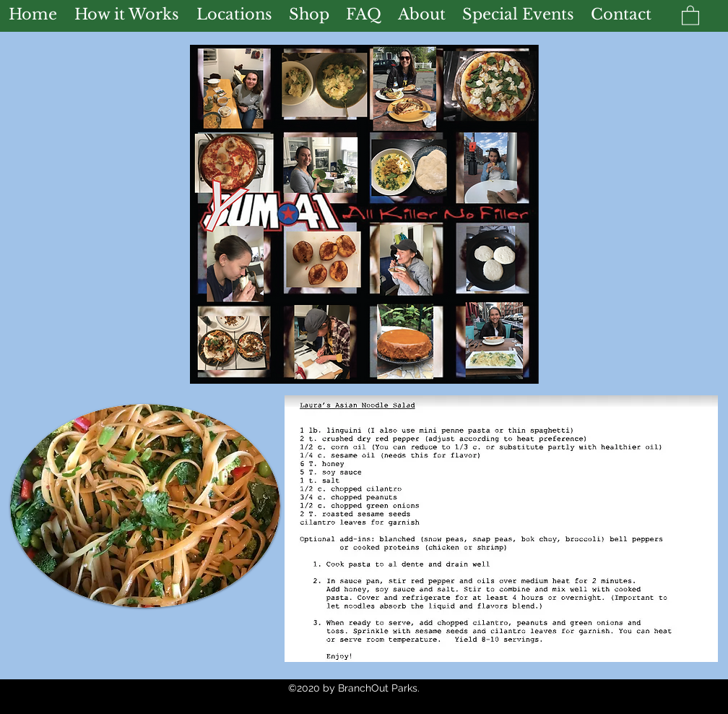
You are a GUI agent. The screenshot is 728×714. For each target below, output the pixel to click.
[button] (690, 15)
